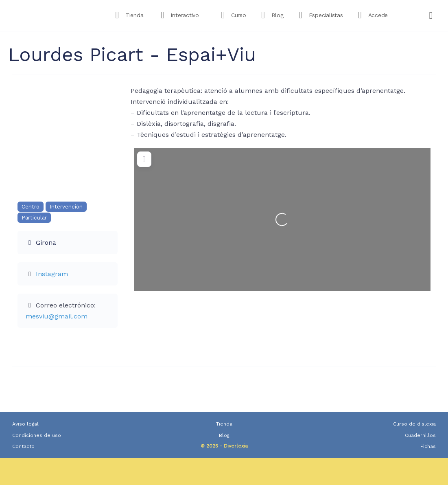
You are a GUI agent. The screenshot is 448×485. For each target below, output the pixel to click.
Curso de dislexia (414, 424)
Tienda (224, 424)
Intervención (66, 207)
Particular (34, 218)
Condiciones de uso (37, 435)
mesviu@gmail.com (57, 316)
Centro (31, 207)
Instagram (52, 274)
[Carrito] (431, 15)
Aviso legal (25, 424)
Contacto (23, 446)
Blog (224, 435)
